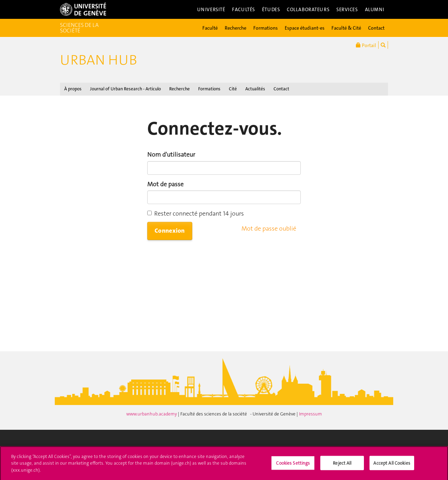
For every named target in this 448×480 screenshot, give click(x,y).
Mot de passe (165, 184)
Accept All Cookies (392, 465)
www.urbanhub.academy (152, 414)
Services (347, 9)
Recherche (236, 28)
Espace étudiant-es (305, 28)
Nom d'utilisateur (171, 155)
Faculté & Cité (346, 28)
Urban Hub (99, 60)
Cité (233, 89)
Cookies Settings (293, 465)
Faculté (210, 28)
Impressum (311, 414)
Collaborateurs (308, 9)
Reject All (342, 465)
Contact (376, 28)
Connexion (170, 231)
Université (211, 9)
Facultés (244, 9)
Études (271, 9)
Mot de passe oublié (269, 228)
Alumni (375, 9)
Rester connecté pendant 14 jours (196, 213)
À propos (73, 89)
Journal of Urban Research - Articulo (125, 89)
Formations (266, 28)
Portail (366, 45)
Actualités (255, 89)
